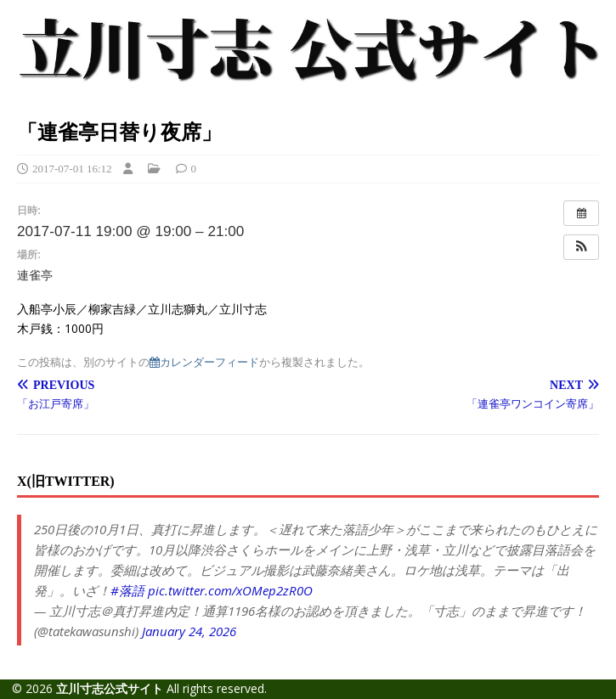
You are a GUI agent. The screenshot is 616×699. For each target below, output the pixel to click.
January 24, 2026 (189, 631)
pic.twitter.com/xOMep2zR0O (230, 590)
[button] (581, 247)
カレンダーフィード (204, 362)
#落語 (127, 590)
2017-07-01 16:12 (72, 169)
